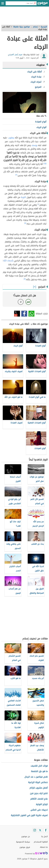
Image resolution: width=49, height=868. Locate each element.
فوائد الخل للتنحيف (39, 766)
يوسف (34, 145)
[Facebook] (46, 830)
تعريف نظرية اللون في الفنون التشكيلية (29, 815)
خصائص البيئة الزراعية (38, 782)
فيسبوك (24, 314)
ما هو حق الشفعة (39, 771)
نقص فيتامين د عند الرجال (36, 777)
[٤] (38, 204)
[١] (46, 164)
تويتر (17, 314)
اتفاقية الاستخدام (41, 842)
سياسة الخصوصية (23, 842)
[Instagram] (35, 830)
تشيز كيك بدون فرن (39, 793)
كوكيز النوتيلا (42, 804)
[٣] (16, 175)
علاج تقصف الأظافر (39, 799)
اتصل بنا (44, 837)
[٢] (44, 164)
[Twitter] (40, 830)
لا (21, 302)
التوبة (23, 197)
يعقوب (11, 138)
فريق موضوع (25, 847)
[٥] (25, 223)
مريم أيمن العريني (15, 55)
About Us (44, 847)
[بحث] (35, 3)
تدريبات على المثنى (39, 810)
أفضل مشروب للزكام (39, 788)
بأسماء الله (8, 261)
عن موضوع (26, 837)
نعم (28, 302)
